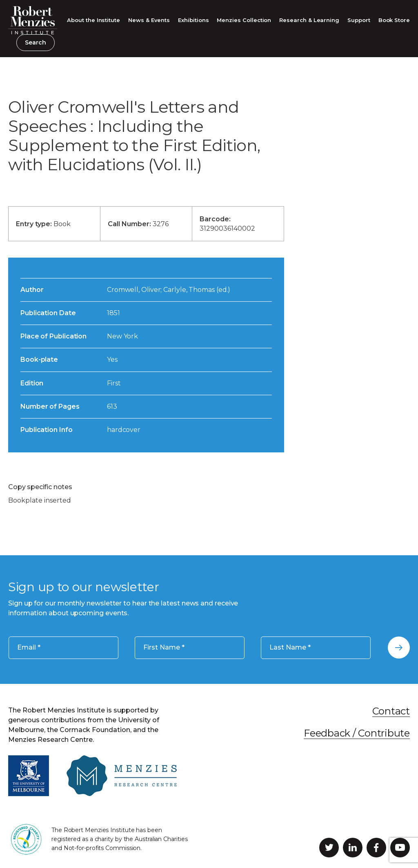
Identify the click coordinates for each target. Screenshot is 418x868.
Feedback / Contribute (357, 733)
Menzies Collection (244, 20)
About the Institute (93, 20)
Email (29, 647)
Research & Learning (309, 20)
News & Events (149, 20)
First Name (164, 647)
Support (359, 20)
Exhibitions (193, 20)
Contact (391, 711)
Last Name (290, 647)
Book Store (394, 20)
